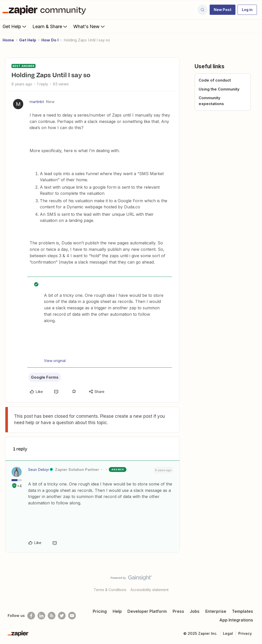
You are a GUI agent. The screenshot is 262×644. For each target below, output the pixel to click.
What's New (90, 26)
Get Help (15, 26)
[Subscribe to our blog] (52, 616)
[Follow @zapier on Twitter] (62, 616)
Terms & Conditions (110, 590)
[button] (223, 10)
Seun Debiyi (38, 470)
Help (117, 611)
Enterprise (216, 611)
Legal (228, 633)
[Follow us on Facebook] (31, 616)
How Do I (50, 40)
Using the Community (219, 89)
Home (8, 40)
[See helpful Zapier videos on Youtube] (72, 616)
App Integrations (236, 620)
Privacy (245, 633)
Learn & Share (50, 26)
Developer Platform (147, 611)
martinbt (37, 102)
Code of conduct (215, 80)
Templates (242, 611)
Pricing (100, 611)
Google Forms (45, 377)
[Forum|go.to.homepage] (45, 10)
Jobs (195, 611)
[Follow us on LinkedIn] (41, 616)
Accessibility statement (150, 590)
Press (178, 611)
